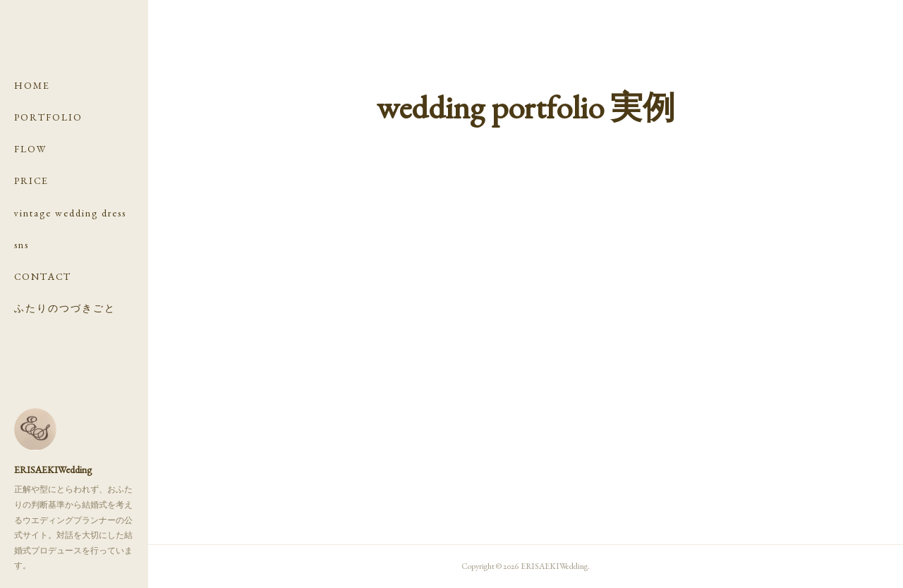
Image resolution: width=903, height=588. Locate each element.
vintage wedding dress (70, 213)
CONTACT (43, 276)
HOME (32, 85)
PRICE (31, 180)
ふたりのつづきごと (65, 308)
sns (22, 245)
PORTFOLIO (48, 117)
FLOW (31, 149)
